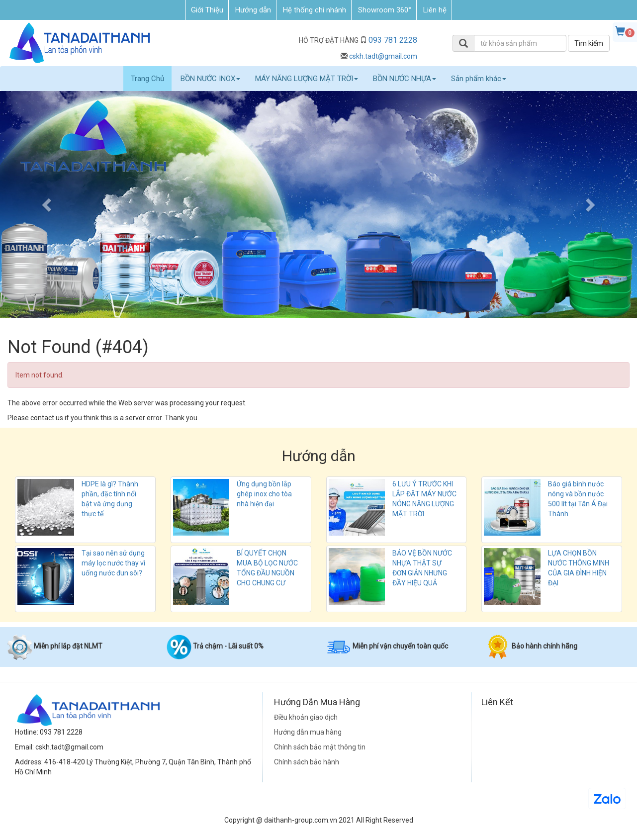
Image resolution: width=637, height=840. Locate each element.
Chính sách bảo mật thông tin (320, 747)
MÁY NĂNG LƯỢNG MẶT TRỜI (307, 79)
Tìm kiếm (589, 43)
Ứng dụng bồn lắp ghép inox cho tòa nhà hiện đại (264, 494)
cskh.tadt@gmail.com (383, 56)
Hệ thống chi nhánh (315, 10)
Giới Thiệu (207, 10)
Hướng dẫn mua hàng (308, 732)
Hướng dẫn (253, 10)
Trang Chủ (147, 79)
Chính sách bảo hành (307, 762)
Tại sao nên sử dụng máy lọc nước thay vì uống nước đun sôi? (113, 563)
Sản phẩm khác (479, 79)
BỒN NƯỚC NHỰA (405, 79)
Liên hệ (435, 10)
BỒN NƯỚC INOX (210, 79)
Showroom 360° (385, 10)
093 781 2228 (393, 40)
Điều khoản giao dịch (306, 717)
